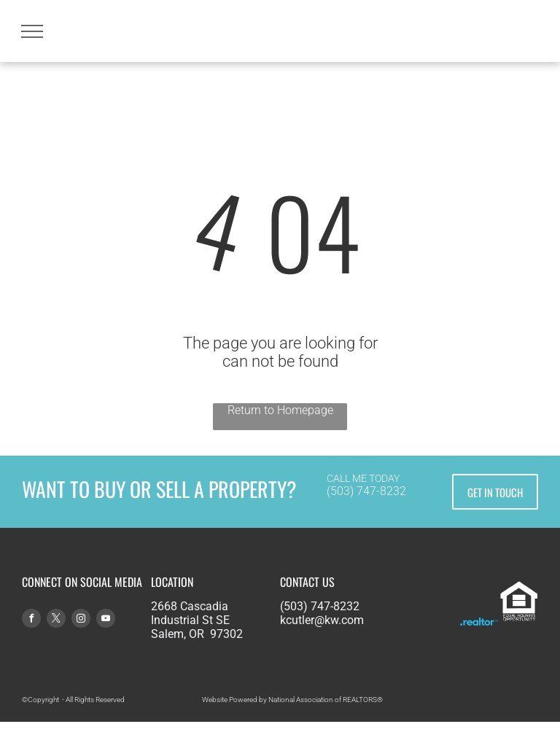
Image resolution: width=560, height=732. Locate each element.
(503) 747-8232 (366, 491)
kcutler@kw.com (322, 620)
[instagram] (81, 620)
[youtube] (106, 620)
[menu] (32, 31)
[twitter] (56, 620)
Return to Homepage (280, 410)
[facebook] (31, 620)
